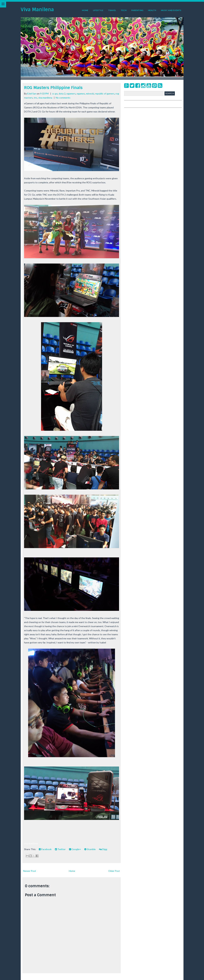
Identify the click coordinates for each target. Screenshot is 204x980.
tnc (36, 98)
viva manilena (45, 98)
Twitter (60, 849)
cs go (55, 94)
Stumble (90, 849)
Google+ (75, 849)
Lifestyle (98, 10)
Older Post (114, 871)
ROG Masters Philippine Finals (53, 88)
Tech (124, 10)
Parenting (137, 10)
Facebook (45, 849)
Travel (112, 10)
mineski (90, 94)
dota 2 (62, 94)
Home (85, 10)
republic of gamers (105, 94)
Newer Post (30, 871)
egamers (71, 94)
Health (152, 10)
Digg (103, 849)
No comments (63, 98)
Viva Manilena (37, 10)
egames (81, 94)
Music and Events (171, 10)
